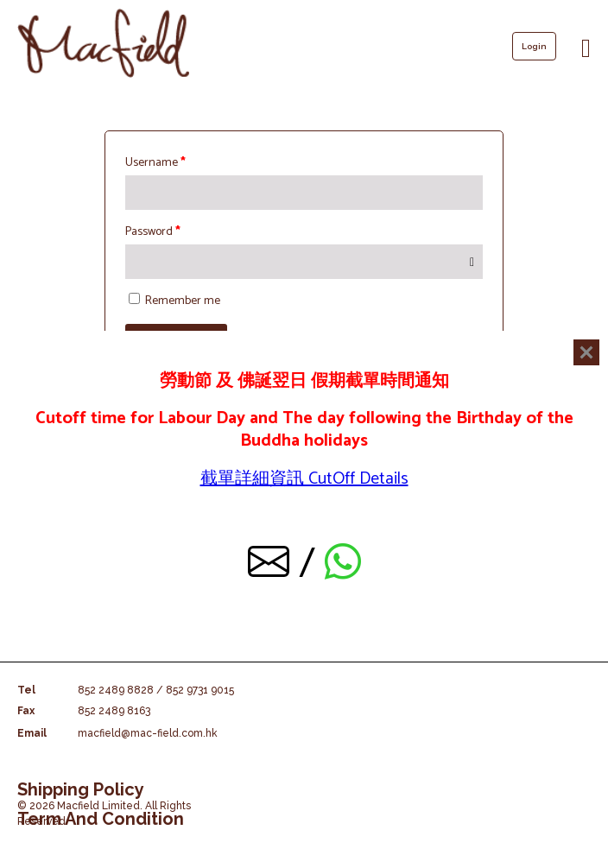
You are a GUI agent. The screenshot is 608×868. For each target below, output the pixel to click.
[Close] (586, 352)
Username (155, 163)
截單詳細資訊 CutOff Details (304, 479)
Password (153, 232)
